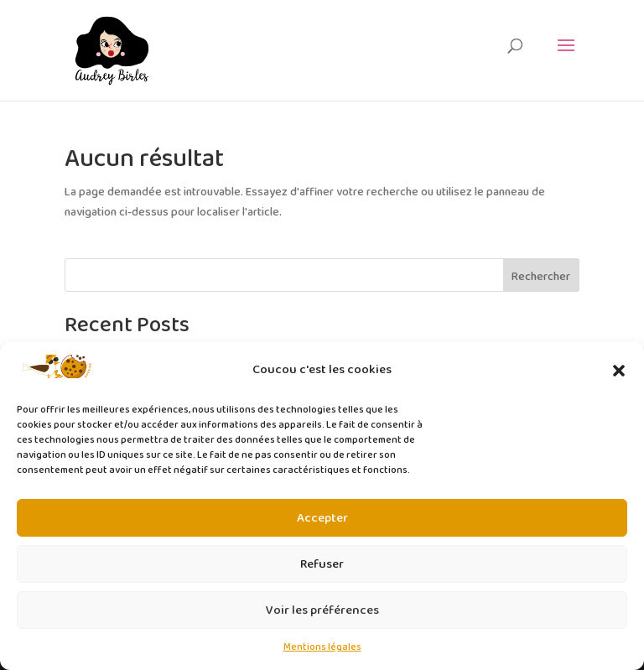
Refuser (322, 564)
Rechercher (541, 277)
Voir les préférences (322, 610)
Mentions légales (322, 647)
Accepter (322, 518)
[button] (619, 371)
